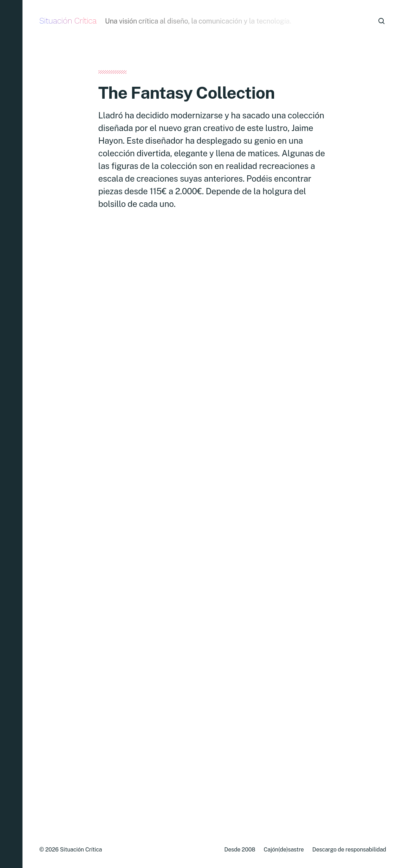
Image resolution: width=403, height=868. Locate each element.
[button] (11, 434)
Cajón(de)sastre (284, 850)
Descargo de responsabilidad (349, 850)
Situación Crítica (68, 21)
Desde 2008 (240, 850)
